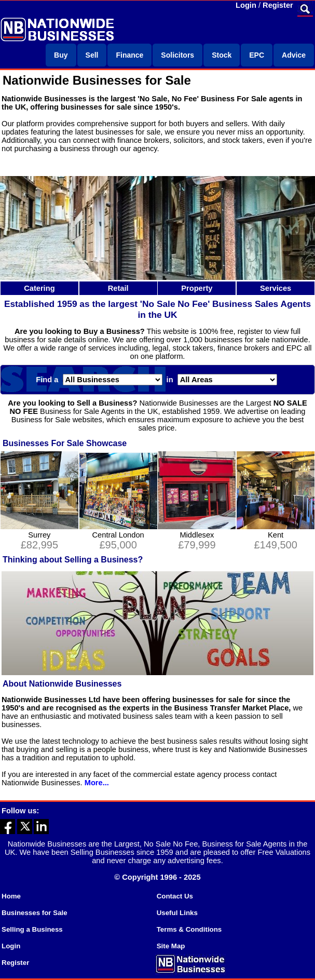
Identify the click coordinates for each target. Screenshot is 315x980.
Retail (118, 288)
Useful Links (177, 913)
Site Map (171, 946)
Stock (222, 55)
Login (246, 5)
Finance (129, 55)
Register (278, 5)
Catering (39, 288)
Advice (294, 55)
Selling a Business (32, 929)
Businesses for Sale (35, 913)
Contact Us (175, 896)
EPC (257, 55)
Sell (92, 55)
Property (197, 288)
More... (97, 783)
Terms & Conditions (189, 929)
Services (276, 288)
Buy (61, 55)
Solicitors (177, 55)
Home (11, 896)
